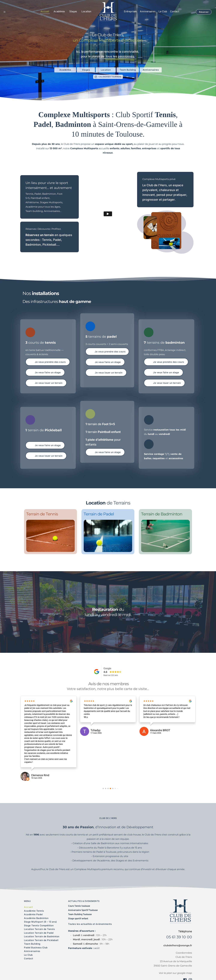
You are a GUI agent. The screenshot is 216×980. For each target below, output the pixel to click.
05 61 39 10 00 (179, 937)
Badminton (33, 245)
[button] (7, 12)
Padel (57, 240)
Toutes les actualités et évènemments (90, 924)
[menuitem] (45, 12)
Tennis (47, 240)
